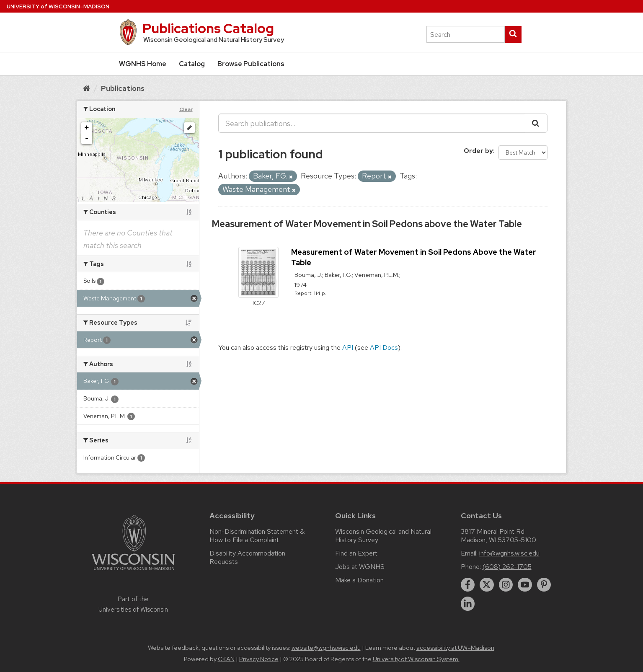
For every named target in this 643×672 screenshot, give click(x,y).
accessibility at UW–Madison (455, 648)
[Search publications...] (372, 123)
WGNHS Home (143, 64)
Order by (478, 151)
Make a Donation (359, 580)
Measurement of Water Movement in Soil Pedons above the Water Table (367, 224)
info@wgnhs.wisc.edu (509, 553)
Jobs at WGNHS (360, 567)
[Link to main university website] (133, 572)
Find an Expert (356, 553)
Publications (123, 88)
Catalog (192, 64)
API (348, 348)
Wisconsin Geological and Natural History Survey (383, 536)
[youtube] (525, 585)
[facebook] (468, 585)
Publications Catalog (208, 28)
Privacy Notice (259, 659)
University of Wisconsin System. (416, 659)
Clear (186, 109)
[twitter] (487, 585)
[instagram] (506, 585)
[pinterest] (544, 585)
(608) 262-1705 (507, 567)
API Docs (384, 348)
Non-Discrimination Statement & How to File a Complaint (257, 536)
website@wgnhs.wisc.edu (326, 648)
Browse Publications (251, 64)
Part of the (133, 604)
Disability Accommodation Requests (247, 557)
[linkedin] (468, 604)
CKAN (226, 659)
